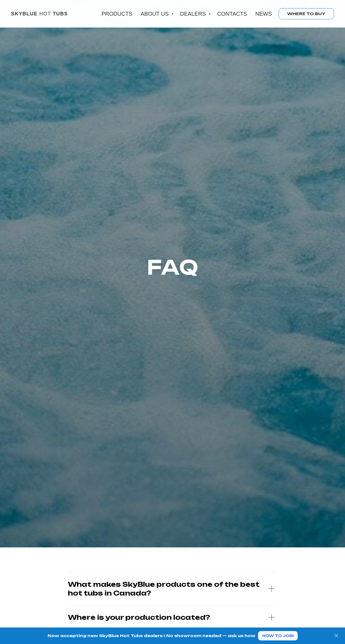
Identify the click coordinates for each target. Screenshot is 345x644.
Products (117, 14)
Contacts (232, 14)
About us (155, 14)
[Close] (336, 636)
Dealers (194, 14)
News (264, 14)
